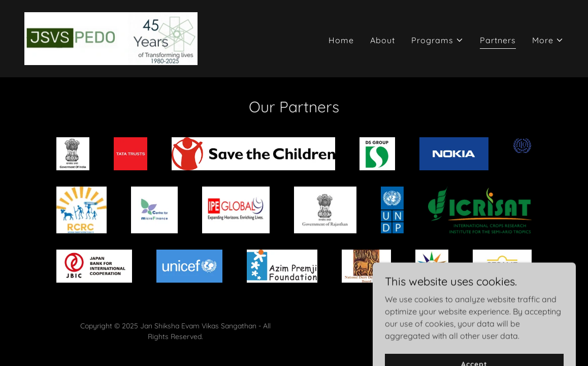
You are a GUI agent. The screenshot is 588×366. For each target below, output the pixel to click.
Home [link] (341, 40)
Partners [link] (498, 40)
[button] (437, 40)
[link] (111, 38)
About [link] (383, 40)
